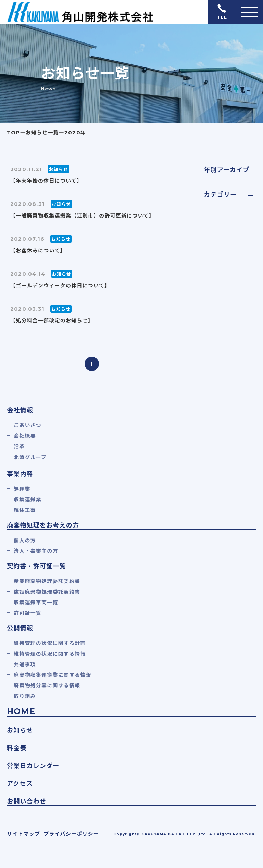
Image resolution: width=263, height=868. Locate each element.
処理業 (22, 489)
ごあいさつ (28, 425)
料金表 (17, 748)
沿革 (19, 447)
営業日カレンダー (33, 766)
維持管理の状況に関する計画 (50, 643)
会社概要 (25, 436)
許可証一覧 (28, 613)
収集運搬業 (28, 500)
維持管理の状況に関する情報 (50, 654)
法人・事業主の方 (36, 551)
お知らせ (20, 730)
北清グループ (30, 457)
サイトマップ (23, 834)
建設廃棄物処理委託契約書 (47, 592)
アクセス (20, 784)
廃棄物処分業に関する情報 (47, 686)
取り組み (25, 696)
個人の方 (25, 540)
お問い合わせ (27, 802)
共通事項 (25, 664)
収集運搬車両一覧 (36, 602)
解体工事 (25, 510)
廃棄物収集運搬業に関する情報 (53, 675)
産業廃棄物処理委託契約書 (47, 581)
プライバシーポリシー (71, 834)
